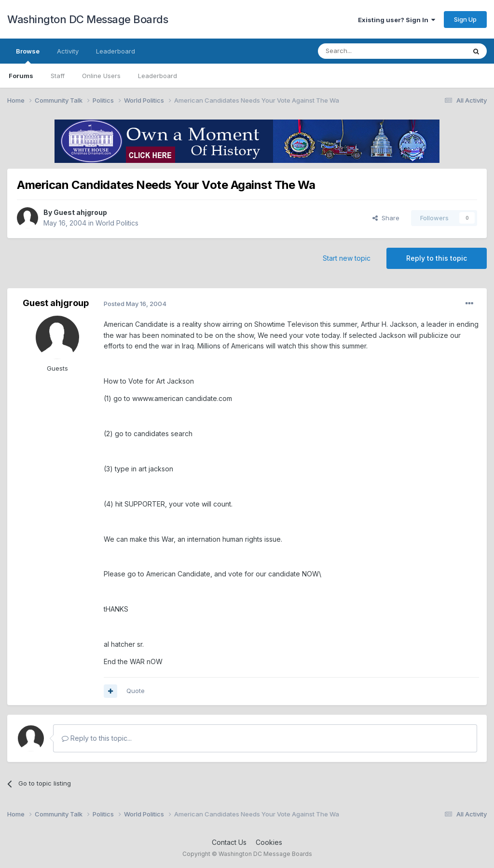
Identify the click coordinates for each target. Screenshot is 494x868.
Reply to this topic (437, 258)
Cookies (269, 842)
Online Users (101, 76)
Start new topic (347, 258)
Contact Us (229, 842)
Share (386, 218)
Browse (28, 55)
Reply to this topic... (97, 738)
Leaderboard (158, 76)
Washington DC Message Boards (88, 19)
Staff (58, 76)
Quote (136, 691)
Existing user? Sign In (397, 20)
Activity (68, 51)
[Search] (367, 51)
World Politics (117, 223)
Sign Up (465, 19)
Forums (21, 76)
